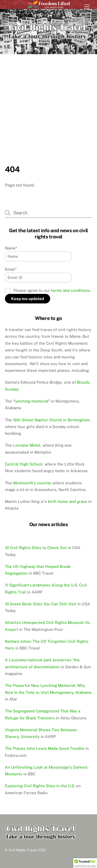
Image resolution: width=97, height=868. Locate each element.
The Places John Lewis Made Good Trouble (45, 748)
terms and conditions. (71, 290)
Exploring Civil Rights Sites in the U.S (40, 786)
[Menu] (87, 7)
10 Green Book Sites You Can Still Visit (41, 604)
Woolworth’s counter (32, 483)
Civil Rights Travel (23, 850)
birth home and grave (68, 501)
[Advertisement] (48, 114)
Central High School (24, 464)
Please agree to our (48, 290)
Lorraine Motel (27, 445)
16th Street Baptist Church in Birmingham (51, 420)
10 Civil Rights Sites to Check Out (36, 548)
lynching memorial (31, 401)
